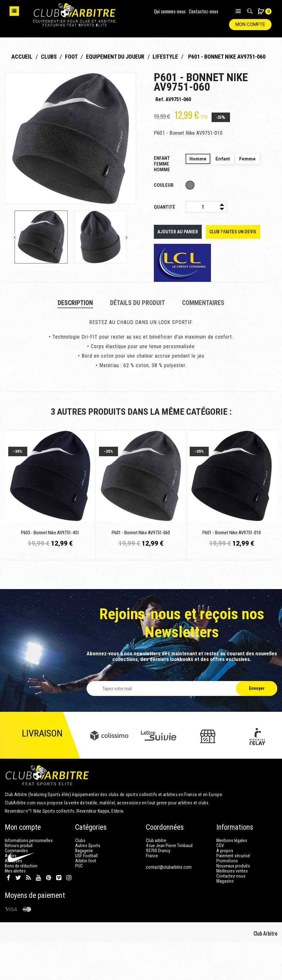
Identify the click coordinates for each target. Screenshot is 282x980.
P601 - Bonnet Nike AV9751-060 (141, 533)
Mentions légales (232, 840)
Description (75, 303)
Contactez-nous (203, 11)
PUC (79, 866)
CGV (220, 846)
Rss (28, 915)
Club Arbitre (266, 970)
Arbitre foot (86, 861)
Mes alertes (15, 871)
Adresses (13, 861)
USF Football (86, 856)
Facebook (8, 915)
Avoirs (11, 856)
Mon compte (250, 24)
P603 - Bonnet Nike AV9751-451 (50, 533)
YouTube (38, 915)
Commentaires (203, 303)
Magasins (225, 881)
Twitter (18, 915)
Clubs (80, 840)
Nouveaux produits (233, 866)
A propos (225, 851)
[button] (261, 12)
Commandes (16, 851)
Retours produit (19, 846)
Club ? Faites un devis (230, 232)
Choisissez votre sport (14, 11)
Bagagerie (84, 851)
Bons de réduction (21, 866)
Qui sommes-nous (170, 11)
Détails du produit (138, 303)
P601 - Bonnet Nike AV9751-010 (232, 533)
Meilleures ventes (232, 871)
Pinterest (49, 915)
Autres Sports (88, 846)
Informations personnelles (29, 840)
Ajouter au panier (177, 232)
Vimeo (59, 915)
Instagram (69, 915)
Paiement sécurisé (233, 856)
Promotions (227, 861)
